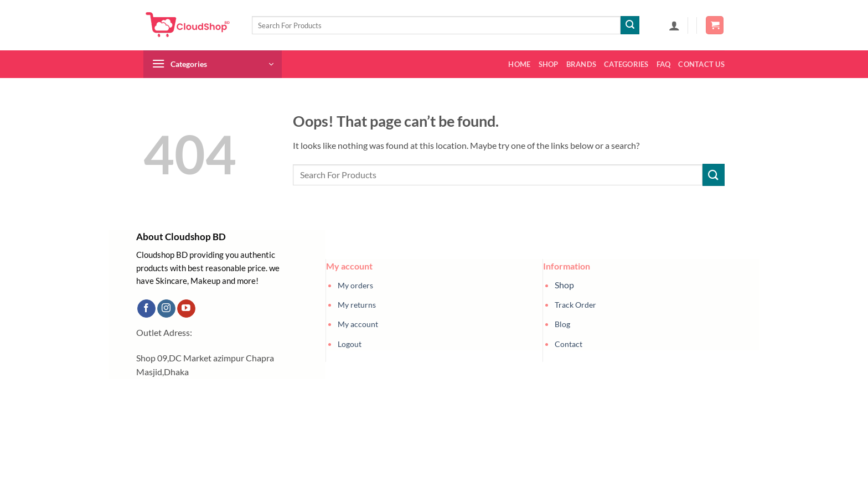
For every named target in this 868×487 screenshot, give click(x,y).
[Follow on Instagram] (166, 309)
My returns (357, 305)
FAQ (664, 64)
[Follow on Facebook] (146, 309)
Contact (569, 344)
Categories (626, 64)
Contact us (701, 64)
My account (358, 324)
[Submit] (630, 25)
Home (519, 64)
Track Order (575, 305)
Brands (582, 64)
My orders (355, 285)
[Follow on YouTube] (186, 309)
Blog (562, 324)
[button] (674, 25)
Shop (549, 64)
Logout (350, 344)
